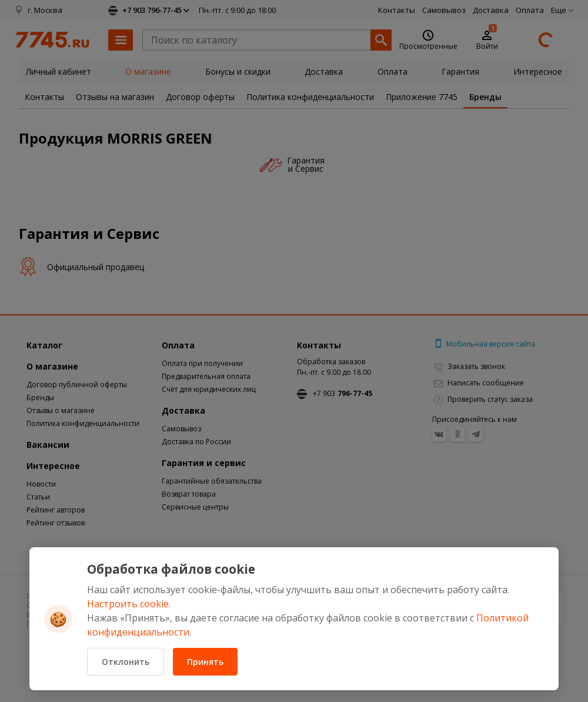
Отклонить (126, 662)
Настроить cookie (128, 604)
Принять (205, 662)
